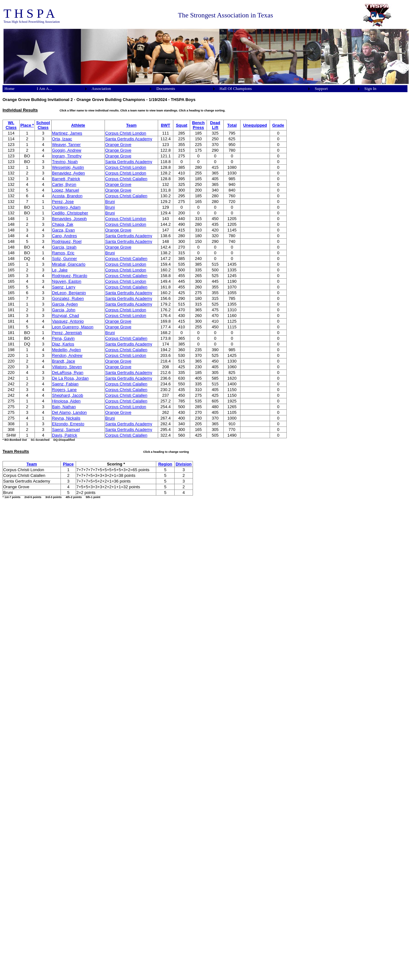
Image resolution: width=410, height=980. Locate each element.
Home (10, 89)
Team (131, 125)
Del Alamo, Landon (69, 412)
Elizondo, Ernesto (68, 424)
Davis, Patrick (64, 435)
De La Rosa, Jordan (70, 378)
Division (184, 464)
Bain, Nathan (64, 407)
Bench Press (198, 125)
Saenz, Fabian (65, 384)
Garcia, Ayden (65, 304)
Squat (182, 125)
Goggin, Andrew (67, 150)
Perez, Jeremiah (67, 333)
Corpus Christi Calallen (126, 179)
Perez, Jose (63, 202)
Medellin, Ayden (67, 350)
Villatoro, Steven (67, 367)
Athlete (78, 125)
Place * (27, 125)
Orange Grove (118, 145)
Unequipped (255, 125)
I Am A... (44, 89)
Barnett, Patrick (66, 179)
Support (321, 89)
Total (232, 125)
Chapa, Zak (63, 224)
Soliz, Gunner (64, 259)
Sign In (370, 89)
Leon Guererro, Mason (73, 327)
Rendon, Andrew (67, 355)
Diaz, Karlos (63, 344)
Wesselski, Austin (68, 167)
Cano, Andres (64, 236)
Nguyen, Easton (67, 281)
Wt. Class (11, 125)
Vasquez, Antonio (68, 321)
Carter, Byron (64, 184)
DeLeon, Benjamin (69, 293)
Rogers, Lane (64, 390)
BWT (166, 125)
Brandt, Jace (64, 361)
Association (101, 89)
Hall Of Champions (236, 89)
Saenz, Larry (64, 287)
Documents (166, 89)
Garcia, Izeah (64, 247)
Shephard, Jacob (67, 395)
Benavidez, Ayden (68, 173)
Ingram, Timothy (67, 156)
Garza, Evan (63, 230)
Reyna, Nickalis (66, 418)
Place (68, 464)
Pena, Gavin (63, 338)
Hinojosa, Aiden (66, 401)
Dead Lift (215, 125)
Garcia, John (64, 310)
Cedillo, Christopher (70, 213)
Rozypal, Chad (65, 316)
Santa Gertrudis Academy (129, 139)
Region (165, 464)
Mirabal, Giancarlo (69, 264)
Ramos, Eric (63, 253)
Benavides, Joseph (69, 219)
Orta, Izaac (62, 139)
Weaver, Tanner (66, 145)
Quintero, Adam (66, 207)
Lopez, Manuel (65, 190)
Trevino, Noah (65, 162)
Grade (278, 125)
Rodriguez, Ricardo (70, 276)
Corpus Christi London (126, 133)
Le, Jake (60, 270)
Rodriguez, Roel (67, 241)
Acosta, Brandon (67, 196)
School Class (43, 125)
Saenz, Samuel (66, 430)
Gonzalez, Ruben (68, 298)
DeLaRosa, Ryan (68, 373)
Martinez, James (67, 133)
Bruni (110, 202)
